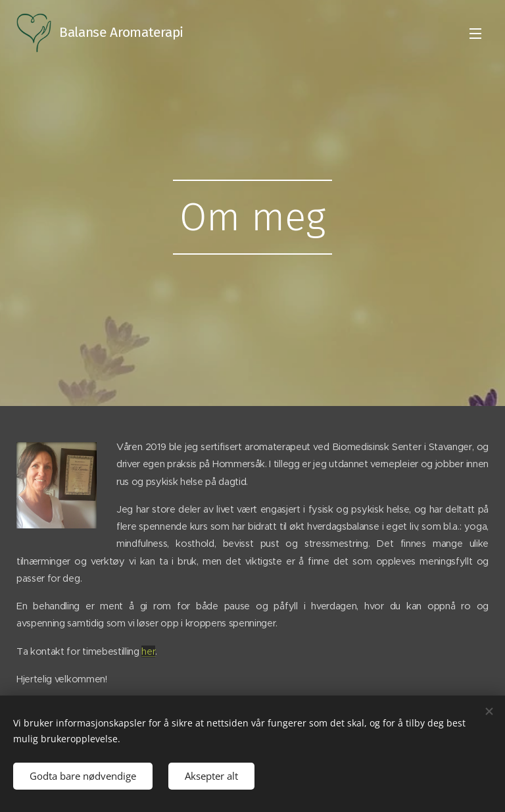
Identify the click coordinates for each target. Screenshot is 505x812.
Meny (475, 34)
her (148, 651)
